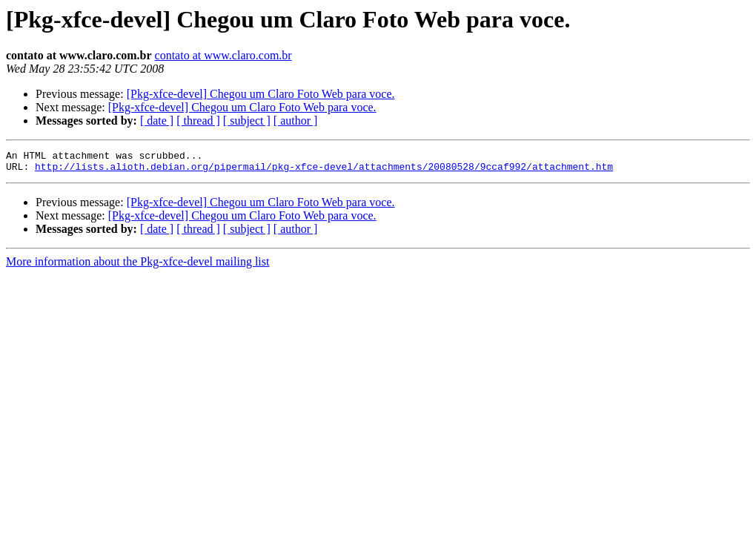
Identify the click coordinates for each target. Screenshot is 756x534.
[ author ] (296, 121)
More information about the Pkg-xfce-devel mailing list (137, 266)
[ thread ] (198, 121)
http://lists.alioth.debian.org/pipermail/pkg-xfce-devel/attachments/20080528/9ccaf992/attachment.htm (324, 171)
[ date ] (157, 121)
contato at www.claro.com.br (223, 55)
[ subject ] (247, 121)
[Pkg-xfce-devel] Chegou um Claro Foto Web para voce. (261, 94)
